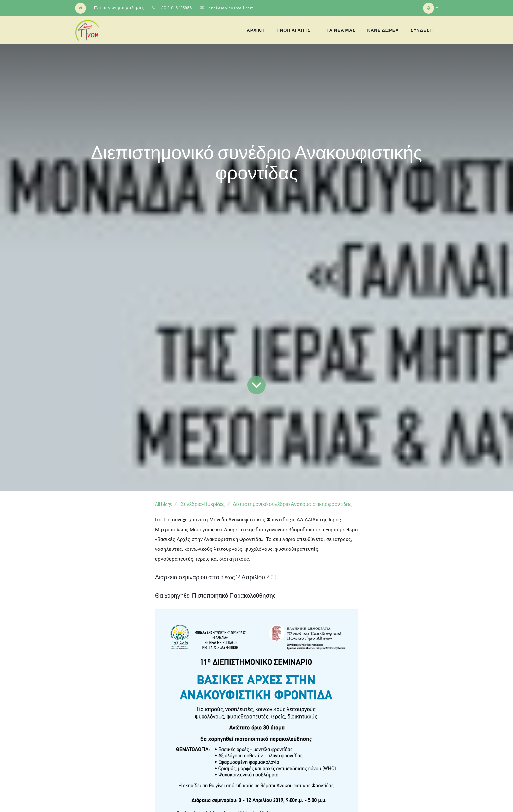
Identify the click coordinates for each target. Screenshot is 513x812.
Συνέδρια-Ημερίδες (203, 504)
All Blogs (163, 504)
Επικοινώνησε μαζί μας (119, 8)
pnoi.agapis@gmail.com (231, 8)
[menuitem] (256, 30)
